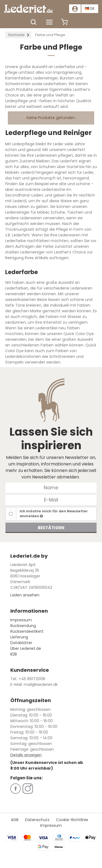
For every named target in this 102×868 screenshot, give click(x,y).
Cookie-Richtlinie (72, 820)
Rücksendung (23, 626)
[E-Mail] (51, 500)
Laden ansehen (25, 595)
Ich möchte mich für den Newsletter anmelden (54, 514)
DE (90, 9)
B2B (14, 654)
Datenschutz (37, 820)
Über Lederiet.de (26, 648)
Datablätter (21, 643)
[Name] (51, 487)
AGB (15, 820)
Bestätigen (51, 528)
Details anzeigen (26, 755)
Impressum (21, 620)
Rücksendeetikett (27, 631)
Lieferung (19, 637)
